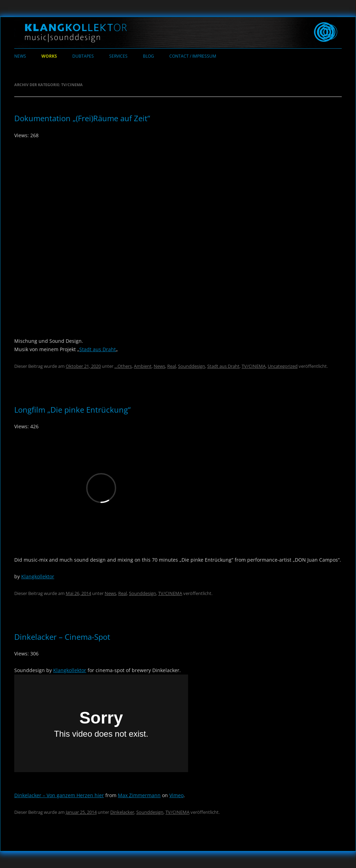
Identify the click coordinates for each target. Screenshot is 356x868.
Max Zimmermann (139, 795)
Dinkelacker (122, 812)
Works (49, 56)
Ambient (143, 366)
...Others (123, 366)
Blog (148, 56)
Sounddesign (192, 366)
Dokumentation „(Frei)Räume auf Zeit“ (82, 118)
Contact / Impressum (193, 56)
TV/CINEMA (254, 366)
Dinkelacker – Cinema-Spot (62, 637)
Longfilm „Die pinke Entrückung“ (72, 410)
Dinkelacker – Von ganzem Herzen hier (59, 795)
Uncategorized (283, 366)
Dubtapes (83, 56)
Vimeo (176, 795)
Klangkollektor (38, 576)
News (20, 56)
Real (172, 366)
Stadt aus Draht (98, 349)
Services (118, 56)
